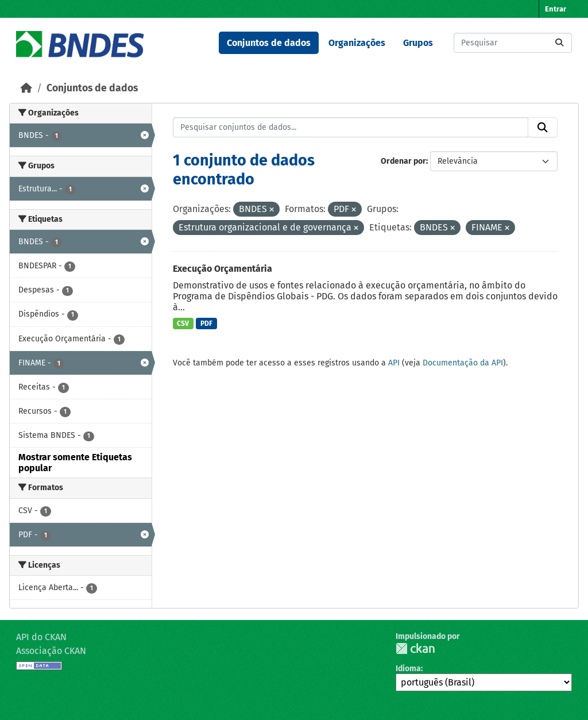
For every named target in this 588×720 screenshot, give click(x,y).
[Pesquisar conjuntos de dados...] (513, 43)
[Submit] (559, 43)
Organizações (357, 43)
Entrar (556, 9)
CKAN (415, 648)
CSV (183, 324)
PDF (206, 324)
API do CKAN (41, 637)
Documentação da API (463, 363)
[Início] (26, 88)
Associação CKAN (51, 651)
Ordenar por (403, 161)
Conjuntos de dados (269, 43)
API (394, 363)
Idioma (408, 669)
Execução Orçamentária (223, 269)
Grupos (418, 43)
